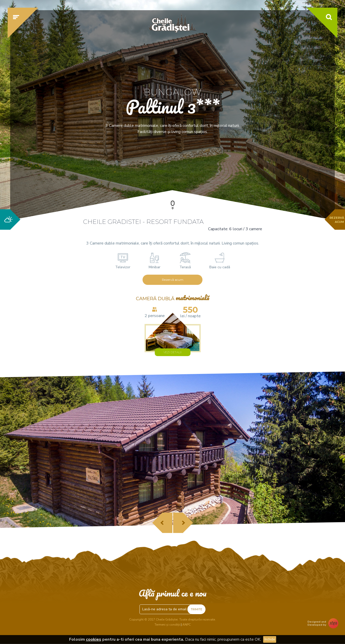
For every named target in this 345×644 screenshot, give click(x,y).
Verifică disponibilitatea (271, 168)
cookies (94, 639)
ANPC (187, 625)
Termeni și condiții (167, 625)
